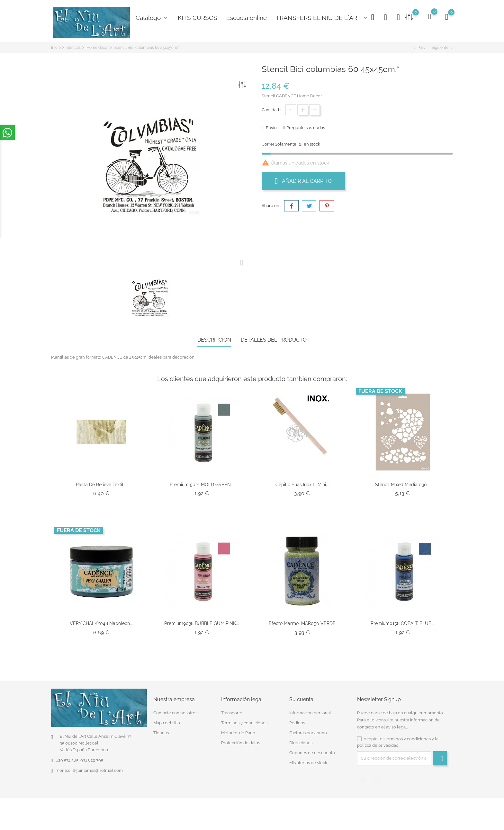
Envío (271, 128)
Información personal (310, 713)
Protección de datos (241, 743)
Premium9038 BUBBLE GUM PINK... (202, 623)
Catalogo (152, 18)
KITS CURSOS (198, 18)
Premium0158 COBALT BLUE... (402, 623)
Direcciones (301, 743)
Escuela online (247, 18)
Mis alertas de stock (308, 763)
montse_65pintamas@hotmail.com (89, 770)
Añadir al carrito (303, 181)
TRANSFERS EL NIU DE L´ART (322, 18)
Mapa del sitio (167, 723)
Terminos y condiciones (244, 723)
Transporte (232, 713)
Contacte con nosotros (175, 713)
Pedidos (297, 723)
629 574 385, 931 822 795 (79, 760)
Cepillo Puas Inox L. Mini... (302, 485)
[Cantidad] (291, 110)
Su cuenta (301, 699)
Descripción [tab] (214, 340)
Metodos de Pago (238, 733)
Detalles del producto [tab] (274, 340)
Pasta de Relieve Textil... (101, 485)
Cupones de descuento (312, 753)
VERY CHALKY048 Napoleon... (101, 623)
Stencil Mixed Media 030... (402, 485)
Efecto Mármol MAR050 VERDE (302, 623)
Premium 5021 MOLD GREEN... (202, 485)
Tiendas (161, 733)
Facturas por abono (308, 733)
